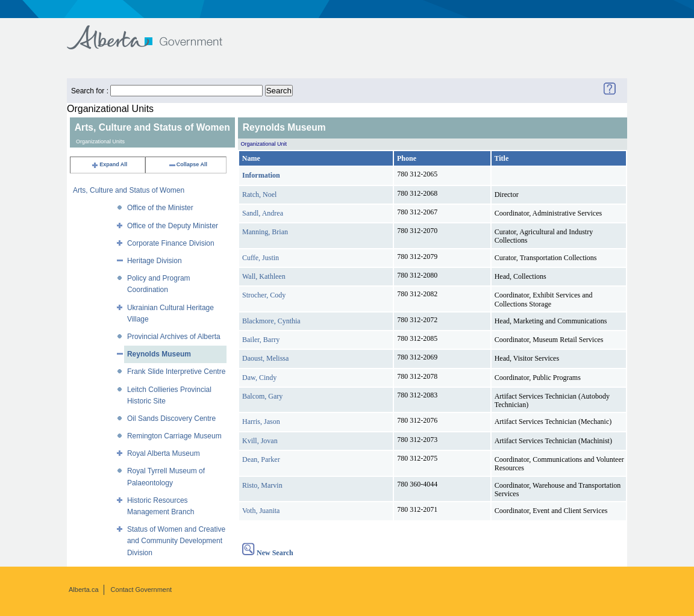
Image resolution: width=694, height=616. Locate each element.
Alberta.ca (84, 590)
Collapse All (188, 164)
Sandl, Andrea (263, 213)
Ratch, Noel (259, 194)
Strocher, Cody (264, 295)
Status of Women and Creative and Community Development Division (176, 541)
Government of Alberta (155, 32)
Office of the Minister (160, 208)
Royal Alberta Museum (164, 453)
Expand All (109, 164)
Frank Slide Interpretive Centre (176, 372)
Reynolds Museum (159, 354)
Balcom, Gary (262, 396)
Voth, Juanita (261, 511)
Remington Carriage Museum (174, 436)
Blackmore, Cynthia (271, 321)
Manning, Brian (265, 232)
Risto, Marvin (262, 485)
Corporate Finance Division (171, 243)
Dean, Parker (261, 459)
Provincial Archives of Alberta (174, 337)
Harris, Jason (261, 422)
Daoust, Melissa (265, 358)
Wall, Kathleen (264, 276)
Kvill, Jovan (260, 441)
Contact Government (142, 590)
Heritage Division (155, 261)
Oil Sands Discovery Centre (171, 418)
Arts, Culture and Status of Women (129, 190)
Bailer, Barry (261, 340)
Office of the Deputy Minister (173, 226)
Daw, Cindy (259, 378)
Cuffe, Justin (261, 258)
